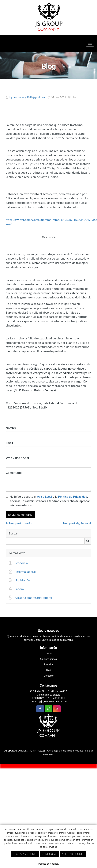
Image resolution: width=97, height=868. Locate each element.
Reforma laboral (25, 572)
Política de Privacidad (73, 496)
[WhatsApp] (48, 709)
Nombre (11, 428)
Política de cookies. (49, 864)
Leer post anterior (19, 523)
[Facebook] (40, 709)
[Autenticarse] (5, 758)
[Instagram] (57, 709)
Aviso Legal (45, 496)
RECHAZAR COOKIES (25, 854)
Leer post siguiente (77, 523)
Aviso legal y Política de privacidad (65, 751)
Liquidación (22, 580)
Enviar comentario (20, 514)
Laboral (20, 589)
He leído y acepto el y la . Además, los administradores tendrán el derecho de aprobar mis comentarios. (50, 501)
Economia (21, 563)
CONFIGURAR (50, 854)
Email (9, 443)
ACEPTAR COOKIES (73, 854)
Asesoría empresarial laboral (33, 598)
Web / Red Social (17, 458)
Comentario (14, 473)
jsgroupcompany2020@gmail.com (27, 97)
